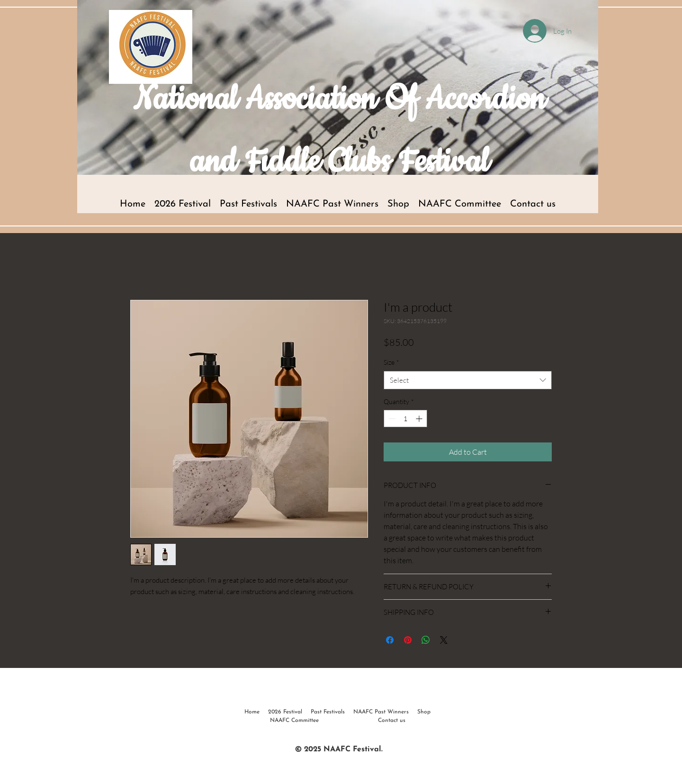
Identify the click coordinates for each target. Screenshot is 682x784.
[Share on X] (444, 640)
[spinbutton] (405, 419)
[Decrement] (391, 419)
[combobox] (468, 380)
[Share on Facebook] (390, 640)
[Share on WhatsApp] (426, 640)
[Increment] (420, 419)
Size (391, 362)
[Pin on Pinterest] (408, 640)
